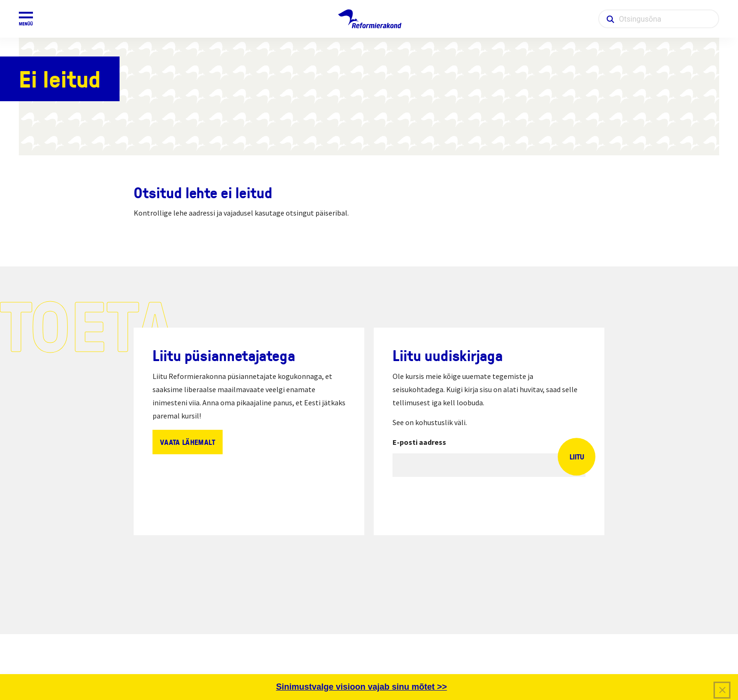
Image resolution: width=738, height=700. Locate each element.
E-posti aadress (419, 442)
